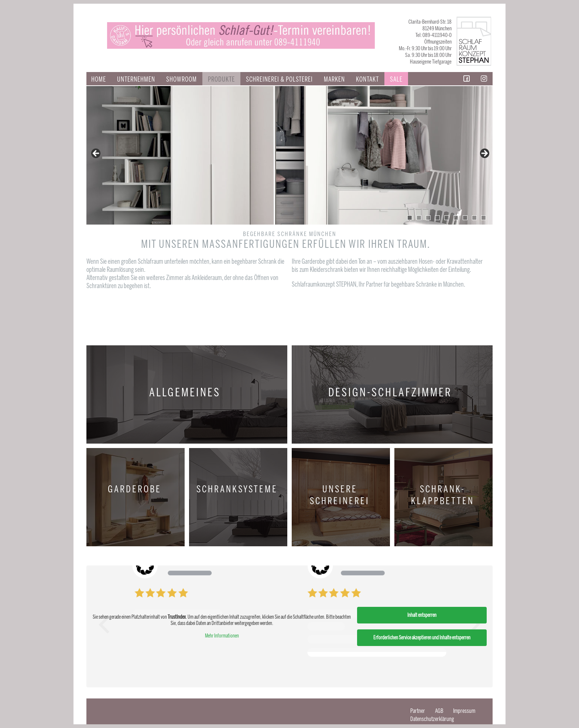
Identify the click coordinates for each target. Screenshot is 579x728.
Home (99, 79)
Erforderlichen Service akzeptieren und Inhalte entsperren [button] (422, 638)
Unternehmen (136, 79)
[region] (289, 155)
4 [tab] (437, 218)
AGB (439, 711)
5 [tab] (447, 218)
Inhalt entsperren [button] (422, 615)
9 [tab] (484, 218)
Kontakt (367, 79)
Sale (396, 79)
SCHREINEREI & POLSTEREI (279, 79)
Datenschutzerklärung (432, 719)
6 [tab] (456, 218)
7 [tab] (465, 218)
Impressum (464, 711)
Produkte (221, 79)
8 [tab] (474, 218)
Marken (334, 79)
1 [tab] (410, 218)
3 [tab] (428, 218)
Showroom (181, 79)
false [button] (96, 154)
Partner (418, 711)
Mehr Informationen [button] (222, 636)
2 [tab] (419, 218)
